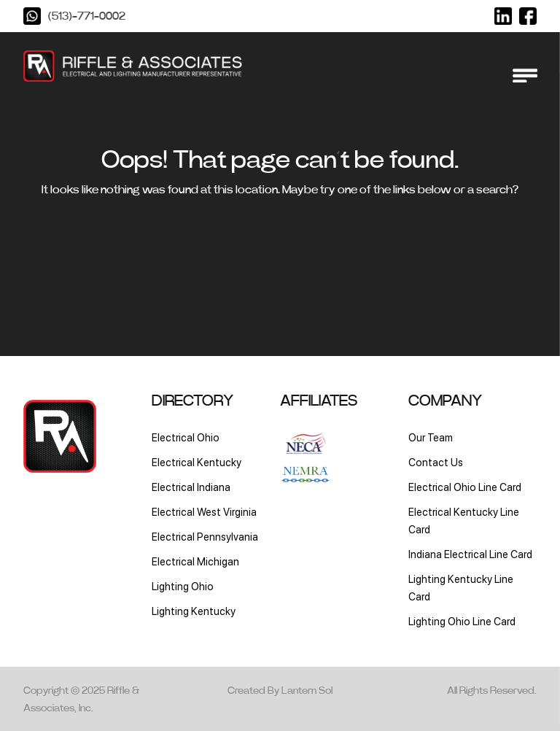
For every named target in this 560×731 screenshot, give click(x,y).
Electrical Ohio (186, 437)
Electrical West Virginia (204, 512)
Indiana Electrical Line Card (470, 554)
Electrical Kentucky (197, 462)
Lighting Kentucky (194, 611)
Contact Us (436, 462)
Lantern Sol (307, 691)
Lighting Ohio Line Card (462, 621)
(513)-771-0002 (87, 16)
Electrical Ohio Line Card (465, 487)
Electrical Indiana (191, 487)
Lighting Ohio (183, 586)
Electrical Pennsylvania (205, 537)
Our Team (431, 437)
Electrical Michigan (195, 561)
